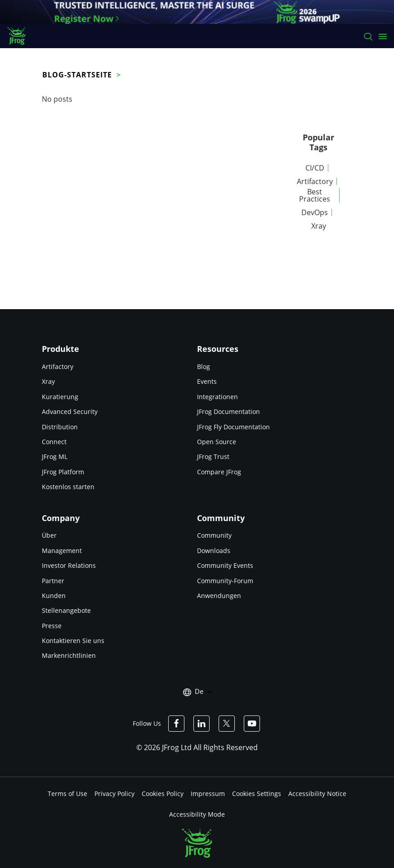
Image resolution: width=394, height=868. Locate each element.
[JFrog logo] (21, 36)
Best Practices (315, 195)
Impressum (208, 794)
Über (49, 535)
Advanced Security (70, 412)
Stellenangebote (66, 610)
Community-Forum (225, 581)
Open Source (217, 442)
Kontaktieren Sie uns (73, 641)
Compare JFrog (219, 472)
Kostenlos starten (68, 487)
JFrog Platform (63, 472)
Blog (204, 367)
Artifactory (315, 181)
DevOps (315, 212)
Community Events (225, 565)
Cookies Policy (163, 794)
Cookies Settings (257, 794)
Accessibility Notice (317, 794)
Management (62, 551)
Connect (54, 442)
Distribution (60, 427)
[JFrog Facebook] (176, 724)
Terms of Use (67, 794)
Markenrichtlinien (69, 655)
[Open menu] (383, 36)
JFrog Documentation (228, 412)
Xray (319, 226)
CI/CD (315, 168)
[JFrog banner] (197, 12)
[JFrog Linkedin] (201, 724)
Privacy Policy (114, 794)
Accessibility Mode (197, 814)
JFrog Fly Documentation (233, 427)
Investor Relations (69, 565)
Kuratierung (60, 397)
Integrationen (217, 397)
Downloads (214, 551)
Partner (53, 581)
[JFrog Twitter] (227, 724)
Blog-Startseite (77, 75)
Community (214, 535)
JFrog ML (55, 456)
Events (207, 381)
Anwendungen (219, 596)
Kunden (54, 596)
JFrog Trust (213, 456)
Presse (52, 626)
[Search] (368, 36)
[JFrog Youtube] (252, 724)
